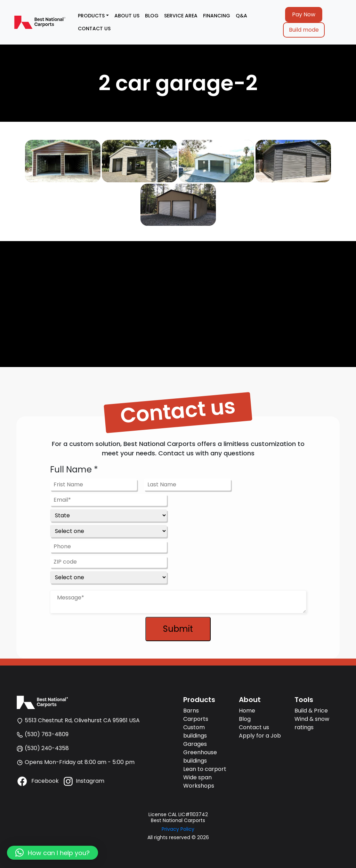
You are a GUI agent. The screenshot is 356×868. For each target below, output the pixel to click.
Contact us (254, 727)
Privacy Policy (178, 829)
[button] (52, 853)
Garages (195, 744)
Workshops (199, 786)
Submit (178, 629)
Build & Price (311, 711)
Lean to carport (205, 769)
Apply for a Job (260, 736)
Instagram (83, 781)
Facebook (38, 781)
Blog (245, 719)
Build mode (304, 30)
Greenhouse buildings (200, 756)
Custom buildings (195, 731)
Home (247, 711)
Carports (196, 719)
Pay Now (304, 14)
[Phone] (108, 547)
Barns (191, 711)
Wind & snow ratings (312, 723)
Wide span (197, 777)
